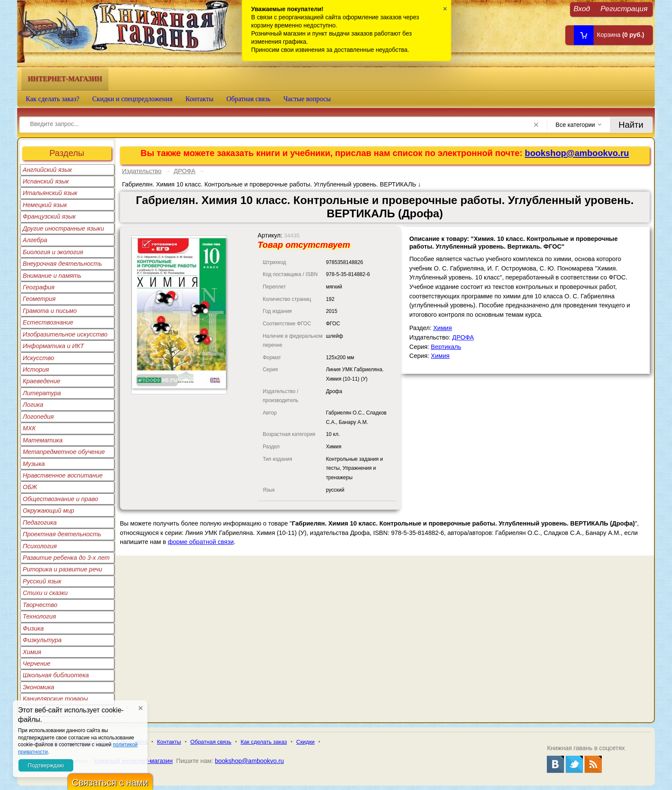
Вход (582, 8)
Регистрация (624, 8)
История (36, 369)
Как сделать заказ (264, 742)
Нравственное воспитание (63, 475)
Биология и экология (53, 252)
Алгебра (35, 240)
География (39, 287)
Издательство (142, 171)
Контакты (200, 99)
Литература (42, 393)
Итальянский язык (50, 193)
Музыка (34, 464)
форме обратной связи (201, 542)
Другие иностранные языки (63, 228)
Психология (40, 546)
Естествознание (48, 322)
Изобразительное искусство (65, 334)
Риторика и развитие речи (62, 569)
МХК (29, 428)
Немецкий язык (45, 205)
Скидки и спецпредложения (132, 99)
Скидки (305, 742)
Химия (32, 652)
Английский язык (47, 170)
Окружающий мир (48, 511)
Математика (43, 440)
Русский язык (42, 581)
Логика (33, 405)
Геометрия (39, 299)
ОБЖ (30, 487)
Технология (39, 616)
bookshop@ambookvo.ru (577, 153)
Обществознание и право (60, 499)
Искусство (38, 358)
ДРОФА (184, 171)
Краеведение (42, 381)
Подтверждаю (46, 765)
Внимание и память (52, 276)
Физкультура (42, 640)
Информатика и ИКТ (53, 346)
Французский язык (49, 216)
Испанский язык (46, 181)
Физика (33, 628)
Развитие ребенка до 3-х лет (66, 558)
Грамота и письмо (50, 311)
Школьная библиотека (56, 675)
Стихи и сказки (45, 593)
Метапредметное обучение (64, 452)
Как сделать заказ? (52, 99)
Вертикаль (446, 347)
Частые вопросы (307, 99)
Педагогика (40, 523)
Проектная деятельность (62, 534)
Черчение (37, 664)
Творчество (40, 605)
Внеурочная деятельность (62, 264)
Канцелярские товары (55, 699)
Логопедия (38, 417)
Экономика (39, 687)
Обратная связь (248, 99)
